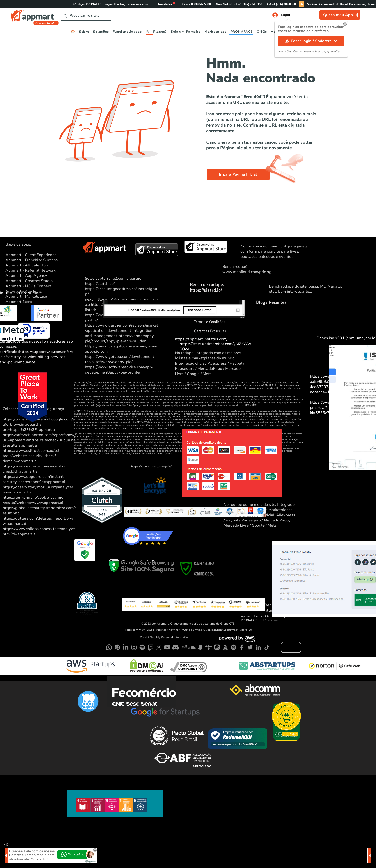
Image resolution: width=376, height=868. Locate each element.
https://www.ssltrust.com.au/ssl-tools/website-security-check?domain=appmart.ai (32, 456)
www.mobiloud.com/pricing (247, 272)
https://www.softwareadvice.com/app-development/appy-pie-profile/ (119, 370)
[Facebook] (242, 647)
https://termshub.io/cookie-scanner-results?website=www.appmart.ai (34, 500)
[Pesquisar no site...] (85, 16)
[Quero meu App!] (340, 15)
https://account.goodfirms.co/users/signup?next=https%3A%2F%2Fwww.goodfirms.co (122, 297)
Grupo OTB (227, 624)
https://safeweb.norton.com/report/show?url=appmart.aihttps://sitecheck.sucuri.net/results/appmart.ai (39, 440)
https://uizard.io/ (206, 290)
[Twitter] (250, 647)
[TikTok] (267, 647)
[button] (345, 24)
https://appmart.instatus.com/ (201, 339)
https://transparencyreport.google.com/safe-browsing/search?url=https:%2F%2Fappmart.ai (39, 425)
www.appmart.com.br (261, 388)
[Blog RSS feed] (302, 4)
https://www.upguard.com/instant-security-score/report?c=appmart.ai (34, 479)
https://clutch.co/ (100, 284)
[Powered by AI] (46, 23)
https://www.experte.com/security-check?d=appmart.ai (34, 469)
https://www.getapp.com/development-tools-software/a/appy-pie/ (120, 359)
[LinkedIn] (258, 647)
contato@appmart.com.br (151, 391)
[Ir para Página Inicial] (238, 174)
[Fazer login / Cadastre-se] (311, 41)
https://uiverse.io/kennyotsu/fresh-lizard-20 (223, 630)
